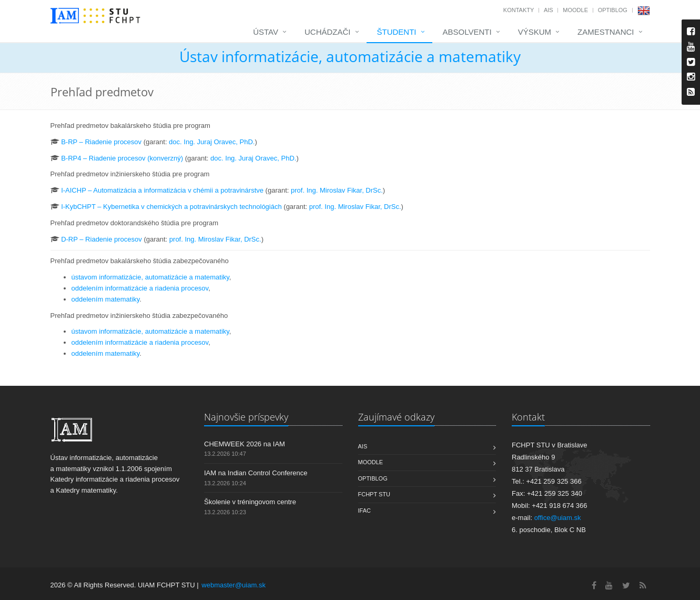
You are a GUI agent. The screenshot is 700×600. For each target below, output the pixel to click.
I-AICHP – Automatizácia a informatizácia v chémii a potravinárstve (162, 190)
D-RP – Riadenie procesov (102, 239)
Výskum (535, 32)
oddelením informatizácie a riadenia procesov (140, 288)
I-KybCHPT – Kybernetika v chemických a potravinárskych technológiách (171, 207)
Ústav (266, 32)
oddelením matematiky (106, 299)
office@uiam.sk (558, 518)
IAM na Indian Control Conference (256, 473)
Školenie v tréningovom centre (250, 502)
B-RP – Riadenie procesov (101, 142)
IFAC (364, 511)
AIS (549, 10)
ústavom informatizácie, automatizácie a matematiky (150, 277)
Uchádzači (328, 32)
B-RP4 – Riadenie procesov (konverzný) (122, 158)
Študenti (397, 32)
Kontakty (519, 10)
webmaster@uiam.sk (234, 585)
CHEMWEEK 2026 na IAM (245, 444)
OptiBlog (613, 10)
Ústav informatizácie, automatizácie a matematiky (350, 56)
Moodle (575, 10)
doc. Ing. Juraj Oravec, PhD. (212, 142)
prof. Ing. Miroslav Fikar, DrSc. (337, 190)
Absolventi (467, 32)
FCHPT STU (374, 494)
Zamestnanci (606, 32)
